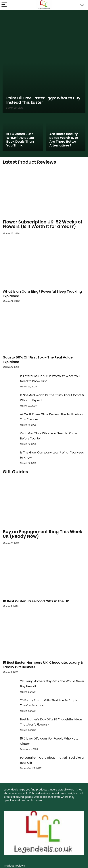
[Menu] (4, 5)
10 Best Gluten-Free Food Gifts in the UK (36, 601)
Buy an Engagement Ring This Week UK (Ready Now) (43, 534)
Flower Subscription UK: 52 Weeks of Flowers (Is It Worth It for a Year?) (42, 224)
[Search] (82, 5)
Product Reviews (14, 866)
